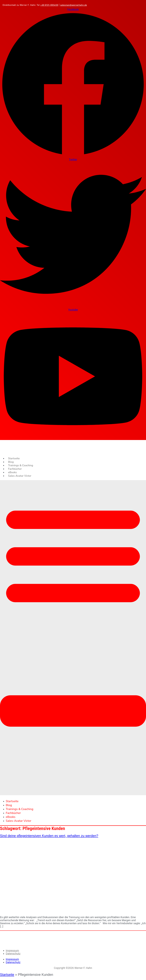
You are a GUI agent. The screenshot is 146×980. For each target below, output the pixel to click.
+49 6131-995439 (49, 5)
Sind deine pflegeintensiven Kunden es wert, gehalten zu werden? (49, 836)
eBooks (12, 472)
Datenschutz (13, 954)
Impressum (12, 951)
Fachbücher (15, 469)
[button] (73, 638)
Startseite (14, 458)
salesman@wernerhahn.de (74, 5)
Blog (11, 462)
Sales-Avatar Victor (20, 476)
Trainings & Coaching (21, 465)
